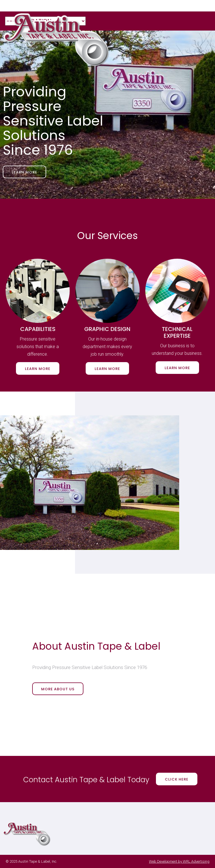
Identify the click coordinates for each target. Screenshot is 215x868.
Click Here (177, 779)
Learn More (24, 172)
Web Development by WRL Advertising (179, 861)
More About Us (58, 689)
